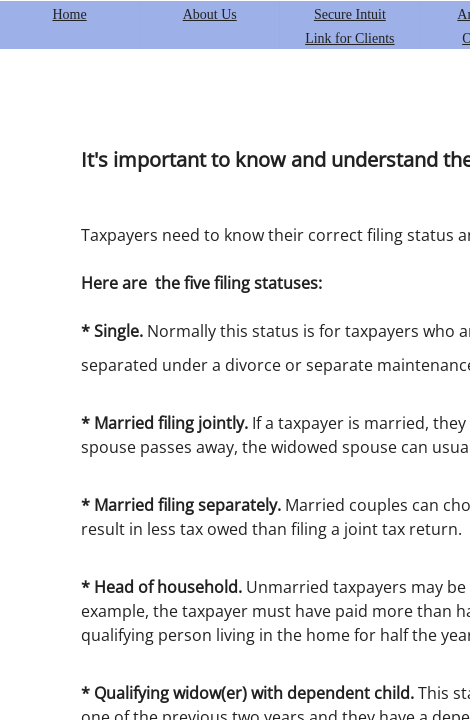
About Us (210, 14)
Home (69, 14)
